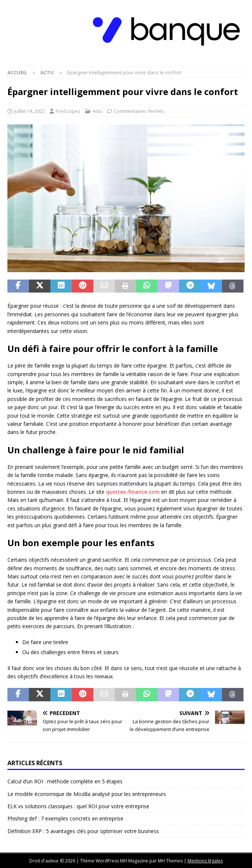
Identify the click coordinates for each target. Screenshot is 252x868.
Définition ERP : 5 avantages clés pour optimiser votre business (83, 831)
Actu (97, 111)
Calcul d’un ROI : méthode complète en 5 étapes (65, 781)
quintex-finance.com (133, 492)
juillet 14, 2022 (29, 111)
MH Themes (170, 861)
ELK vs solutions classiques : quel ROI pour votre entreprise (78, 806)
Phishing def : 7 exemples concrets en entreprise (65, 818)
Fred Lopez (68, 111)
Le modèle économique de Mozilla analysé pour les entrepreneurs (87, 794)
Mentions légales (205, 861)
